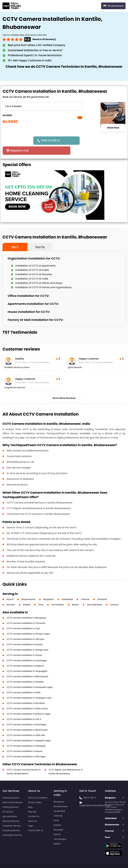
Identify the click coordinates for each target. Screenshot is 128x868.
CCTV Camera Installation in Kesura (24, 741)
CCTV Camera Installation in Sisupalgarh (27, 661)
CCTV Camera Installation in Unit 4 (24, 709)
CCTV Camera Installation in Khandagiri (26, 714)
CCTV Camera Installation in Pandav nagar (28, 624)
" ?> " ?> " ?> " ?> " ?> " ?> (42, 106)
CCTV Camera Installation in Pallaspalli (26, 736)
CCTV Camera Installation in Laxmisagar (27, 650)
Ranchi (10, 589)
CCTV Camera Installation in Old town (25, 629)
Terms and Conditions (113, 859)
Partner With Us (36, 820)
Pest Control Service (12, 792)
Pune (41, 595)
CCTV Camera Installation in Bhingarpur (27, 608)
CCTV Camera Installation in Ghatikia (25, 672)
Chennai (85, 589)
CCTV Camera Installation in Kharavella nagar (30, 677)
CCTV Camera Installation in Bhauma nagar (29, 704)
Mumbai (11, 595)
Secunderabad (94, 595)
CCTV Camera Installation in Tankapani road (29, 688)
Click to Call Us (51, 140)
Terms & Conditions (38, 788)
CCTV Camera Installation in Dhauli (24, 645)
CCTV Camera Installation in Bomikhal (26, 693)
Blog (30, 797)
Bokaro (76, 595)
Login (31, 816)
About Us (33, 811)
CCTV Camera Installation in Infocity (25, 634)
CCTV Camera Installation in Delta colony (27, 698)
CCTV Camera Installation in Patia (24, 682)
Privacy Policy (35, 792)
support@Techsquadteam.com (95, 795)
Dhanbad (102, 589)
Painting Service (10, 797)
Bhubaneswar (28, 589)
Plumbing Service (11, 820)
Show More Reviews (64, 388)
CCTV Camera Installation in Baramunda (27, 720)
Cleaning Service (11, 788)
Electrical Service (11, 811)
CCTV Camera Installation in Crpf (23, 618)
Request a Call (91, 140)
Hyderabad (67, 589)
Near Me (32, 802)
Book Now (113, 128)
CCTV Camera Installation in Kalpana (25, 656)
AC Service (8, 802)
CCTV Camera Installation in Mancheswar (27, 666)
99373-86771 (90, 788)
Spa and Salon (10, 806)
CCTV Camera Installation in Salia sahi (26, 725)
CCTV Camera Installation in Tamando (26, 613)
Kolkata (27, 595)
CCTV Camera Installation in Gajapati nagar (29, 731)
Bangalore (48, 589)
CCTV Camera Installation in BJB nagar (26, 747)
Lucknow (114, 595)
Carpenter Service (11, 816)
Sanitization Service (12, 825)
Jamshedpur (58, 595)
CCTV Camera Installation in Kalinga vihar (28, 640)
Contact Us (34, 806)
